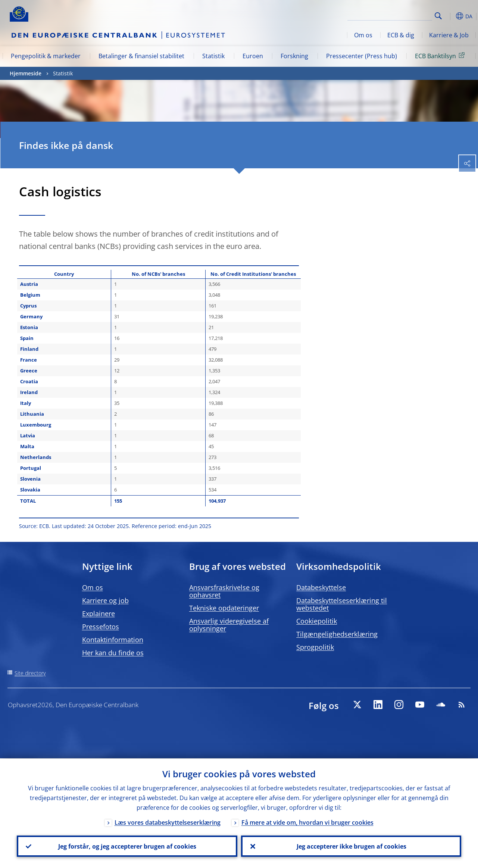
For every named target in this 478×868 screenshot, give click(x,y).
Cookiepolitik (317, 621)
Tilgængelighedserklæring (337, 634)
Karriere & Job (449, 35)
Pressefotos (101, 627)
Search (438, 16)
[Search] (395, 15)
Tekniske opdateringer (224, 608)
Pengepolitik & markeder (46, 56)
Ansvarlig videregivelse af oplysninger (229, 625)
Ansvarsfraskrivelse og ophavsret (224, 591)
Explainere (99, 613)
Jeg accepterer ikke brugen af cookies (351, 846)
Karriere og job (105, 600)
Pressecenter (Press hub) (362, 56)
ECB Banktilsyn (441, 56)
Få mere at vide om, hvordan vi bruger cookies (307, 822)
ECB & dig (401, 35)
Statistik (213, 56)
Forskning (294, 56)
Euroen (253, 56)
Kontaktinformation (113, 640)
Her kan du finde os (113, 653)
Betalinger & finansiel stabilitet (141, 56)
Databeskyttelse (321, 587)
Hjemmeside (26, 73)
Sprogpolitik (315, 647)
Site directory (30, 673)
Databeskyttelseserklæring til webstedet (342, 604)
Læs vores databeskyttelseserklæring (168, 822)
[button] (450, 16)
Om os (363, 35)
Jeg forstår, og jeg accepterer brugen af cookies (127, 846)
